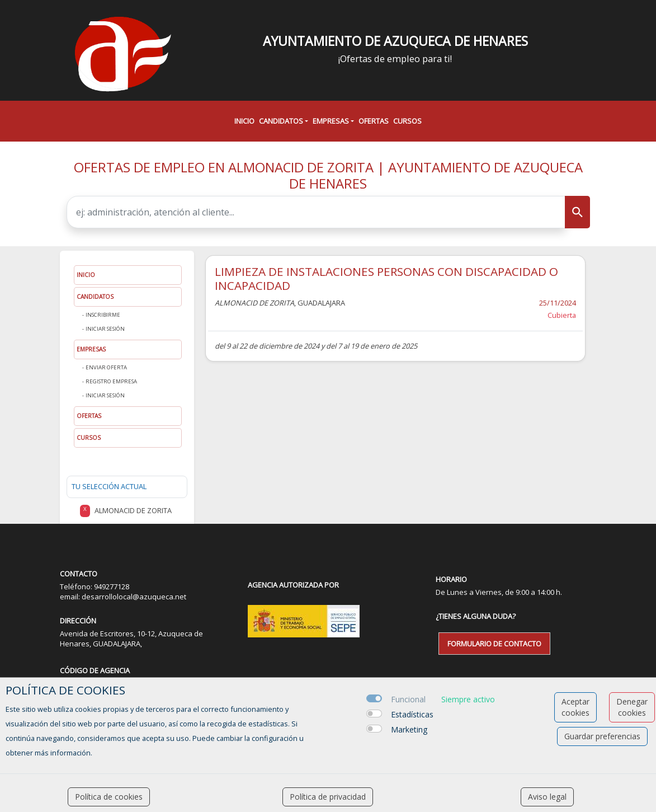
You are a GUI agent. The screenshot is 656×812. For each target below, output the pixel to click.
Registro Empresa (111, 381)
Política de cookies (109, 797)
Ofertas (374, 121)
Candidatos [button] (281, 121)
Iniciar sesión (105, 329)
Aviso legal (547, 797)
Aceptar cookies (575, 707)
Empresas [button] (331, 121)
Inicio (244, 121)
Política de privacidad (328, 797)
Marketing (409, 729)
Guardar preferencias (602, 736)
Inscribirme (103, 315)
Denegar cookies (632, 707)
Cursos (407, 121)
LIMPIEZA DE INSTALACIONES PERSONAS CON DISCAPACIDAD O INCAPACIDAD (386, 278)
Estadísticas (412, 714)
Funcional (408, 699)
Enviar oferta (106, 367)
